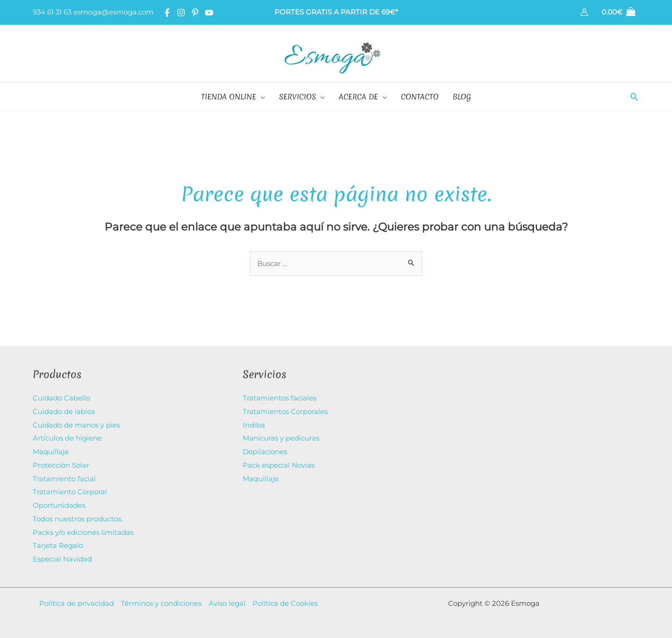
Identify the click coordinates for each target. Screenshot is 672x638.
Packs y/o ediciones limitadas (83, 528)
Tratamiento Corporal (70, 489)
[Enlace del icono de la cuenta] (584, 12)
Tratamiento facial (64, 476)
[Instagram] (181, 13)
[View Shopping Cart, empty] (619, 12)
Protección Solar (61, 463)
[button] (634, 97)
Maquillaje (51, 450)
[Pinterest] (195, 13)
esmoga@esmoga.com (113, 12)
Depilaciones (265, 450)
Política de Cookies (285, 598)
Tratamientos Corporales (285, 411)
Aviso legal (227, 598)
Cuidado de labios (64, 411)
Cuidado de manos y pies (76, 424)
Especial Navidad (62, 554)
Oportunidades (59, 502)
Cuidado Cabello (61, 398)
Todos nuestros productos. (78, 515)
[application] (261, 97)
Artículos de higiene (67, 437)
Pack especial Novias (279, 463)
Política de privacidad (77, 598)
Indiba (254, 424)
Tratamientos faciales (280, 398)
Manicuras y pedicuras (281, 437)
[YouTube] (209, 13)
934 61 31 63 (52, 12)
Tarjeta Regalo (58, 541)
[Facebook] (167, 13)
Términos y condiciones (161, 598)
